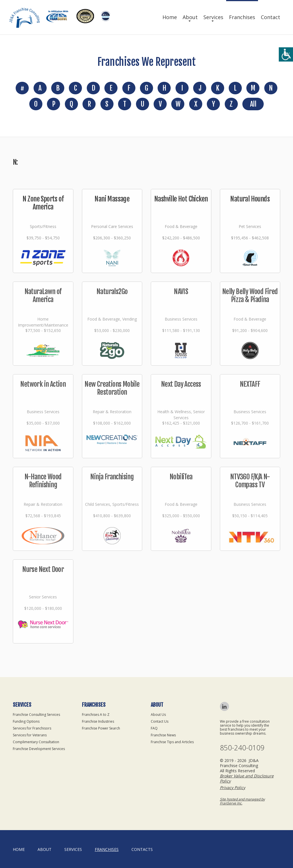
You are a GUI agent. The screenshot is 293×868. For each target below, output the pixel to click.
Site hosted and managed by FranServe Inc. (242, 801)
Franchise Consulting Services (36, 715)
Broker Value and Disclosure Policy (247, 778)
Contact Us (160, 721)
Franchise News (163, 735)
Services (213, 17)
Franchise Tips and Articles (172, 742)
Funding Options (26, 721)
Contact (271, 17)
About (190, 17)
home (19, 849)
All (253, 104)
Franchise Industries (98, 721)
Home (170, 17)
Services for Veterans (30, 735)
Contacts (142, 849)
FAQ (154, 728)
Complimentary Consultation (36, 742)
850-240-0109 (242, 748)
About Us (158, 715)
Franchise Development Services (39, 749)
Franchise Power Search (101, 728)
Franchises (242, 17)
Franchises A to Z (96, 715)
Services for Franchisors (32, 728)
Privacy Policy (233, 787)
